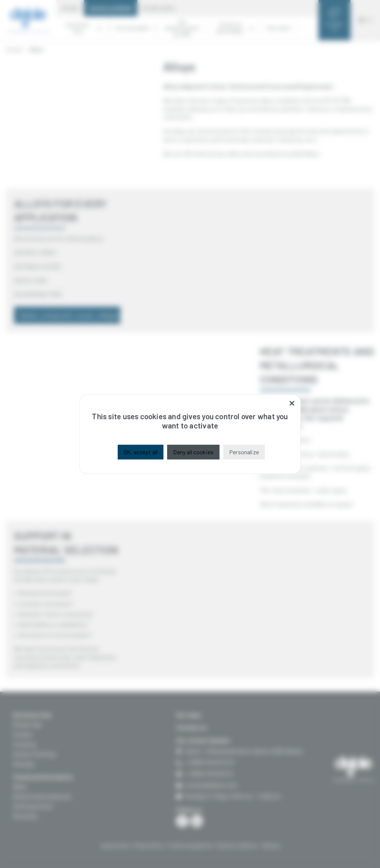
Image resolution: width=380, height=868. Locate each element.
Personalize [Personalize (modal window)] (244, 452)
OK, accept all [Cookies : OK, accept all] (141, 452)
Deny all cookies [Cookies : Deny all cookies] (193, 452)
